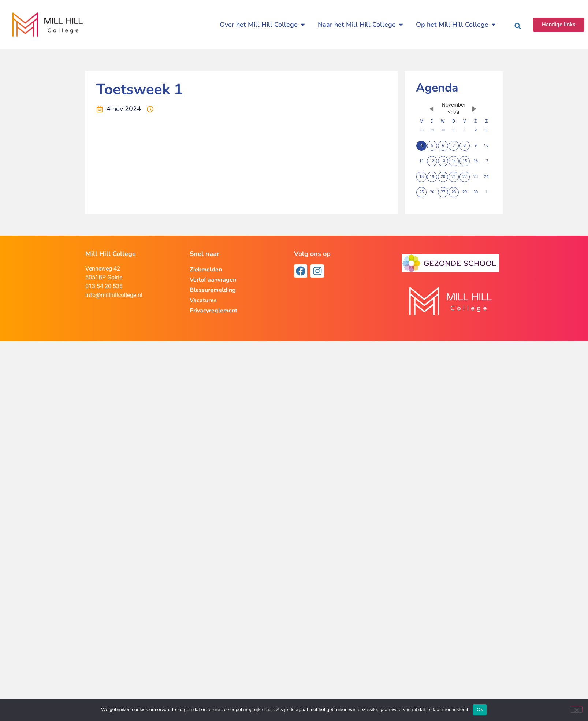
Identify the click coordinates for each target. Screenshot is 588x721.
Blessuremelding (213, 290)
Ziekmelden (206, 270)
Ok (480, 709)
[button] (518, 26)
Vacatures (203, 300)
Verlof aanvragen (213, 280)
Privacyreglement (213, 311)
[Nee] (576, 709)
